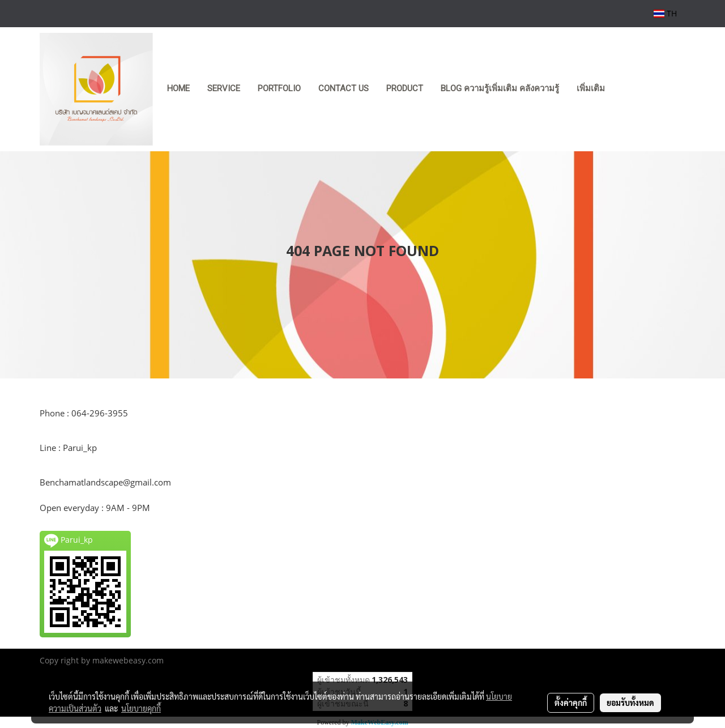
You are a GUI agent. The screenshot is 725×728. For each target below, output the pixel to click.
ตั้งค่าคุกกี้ (571, 703)
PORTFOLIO (279, 88)
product (405, 88)
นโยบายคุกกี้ (141, 708)
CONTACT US (344, 88)
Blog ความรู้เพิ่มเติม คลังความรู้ (500, 88)
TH (665, 13)
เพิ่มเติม (591, 88)
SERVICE (224, 88)
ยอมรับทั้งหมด (630, 703)
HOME (178, 88)
